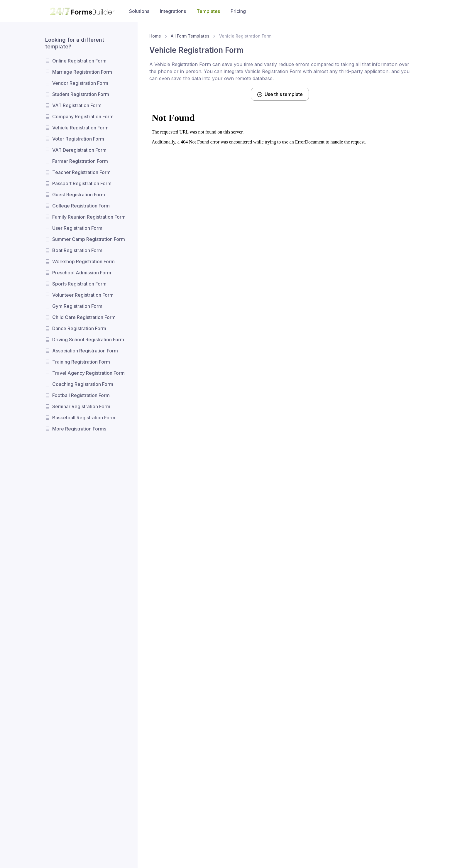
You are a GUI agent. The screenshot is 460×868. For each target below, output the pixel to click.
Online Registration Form (79, 61)
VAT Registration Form (77, 105)
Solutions (139, 11)
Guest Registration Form (79, 195)
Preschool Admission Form (82, 273)
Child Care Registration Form (84, 317)
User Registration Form (77, 228)
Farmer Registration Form (80, 161)
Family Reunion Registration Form (89, 217)
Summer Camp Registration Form (89, 239)
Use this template (280, 94)
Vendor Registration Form (80, 83)
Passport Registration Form (82, 183)
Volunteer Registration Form (83, 295)
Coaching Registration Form (83, 384)
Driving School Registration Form (88, 340)
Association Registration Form (85, 351)
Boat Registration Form (77, 250)
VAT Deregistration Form (79, 150)
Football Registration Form (81, 395)
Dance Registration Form (79, 328)
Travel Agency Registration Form (88, 373)
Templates (208, 11)
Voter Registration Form (78, 139)
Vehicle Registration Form (80, 128)
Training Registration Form (81, 362)
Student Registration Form (81, 94)
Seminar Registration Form (81, 406)
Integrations (173, 11)
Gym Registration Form (77, 306)
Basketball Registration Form (84, 418)
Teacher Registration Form (81, 172)
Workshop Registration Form (83, 261)
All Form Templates (190, 36)
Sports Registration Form (79, 284)
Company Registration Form (83, 116)
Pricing (238, 11)
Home (155, 36)
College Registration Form (81, 206)
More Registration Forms (79, 429)
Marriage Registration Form (82, 72)
